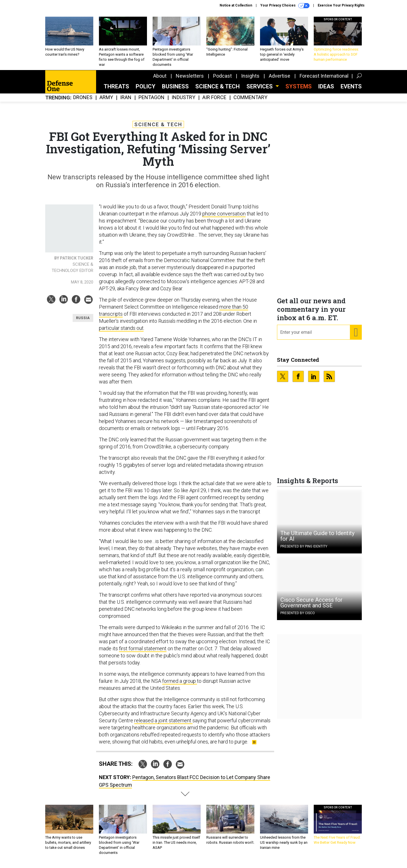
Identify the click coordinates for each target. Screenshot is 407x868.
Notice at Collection (236, 5)
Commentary (250, 102)
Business (175, 91)
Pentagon (151, 102)
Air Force (214, 102)
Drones (83, 102)
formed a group (180, 685)
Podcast (222, 80)
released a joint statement (163, 725)
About (160, 80)
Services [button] (260, 91)
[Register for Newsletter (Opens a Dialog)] (356, 337)
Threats (116, 91)
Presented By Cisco (298, 617)
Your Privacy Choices (285, 6)
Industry (183, 102)
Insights (250, 80)
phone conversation (224, 218)
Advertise (280, 80)
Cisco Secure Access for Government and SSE (311, 607)
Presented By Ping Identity (304, 551)
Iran (126, 102)
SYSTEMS (299, 91)
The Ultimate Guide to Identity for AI (317, 540)
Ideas (326, 91)
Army (106, 102)
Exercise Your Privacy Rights (341, 5)
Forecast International (324, 80)
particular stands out (121, 332)
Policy (146, 91)
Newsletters (190, 80)
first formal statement (143, 653)
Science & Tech (217, 91)
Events (351, 91)
